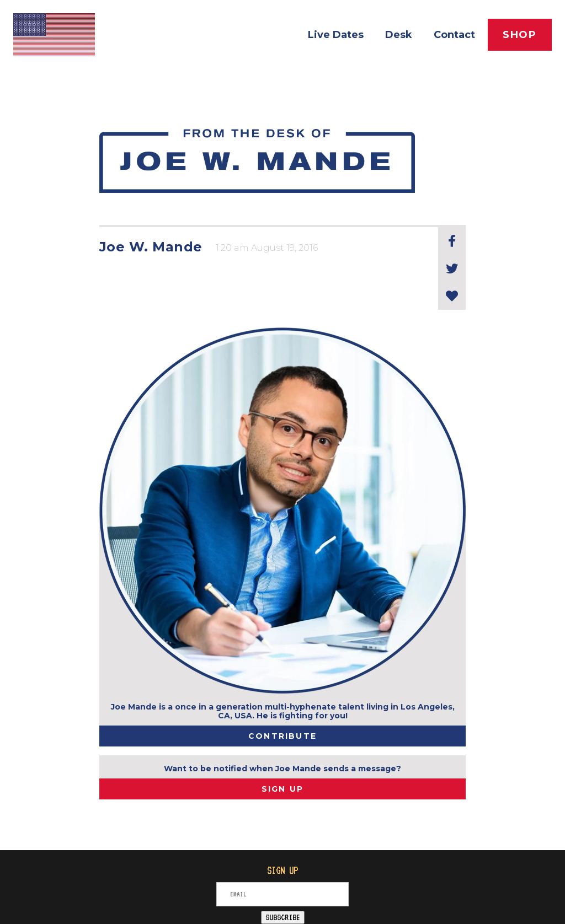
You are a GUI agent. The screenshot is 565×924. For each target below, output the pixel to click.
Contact (454, 35)
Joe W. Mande (151, 247)
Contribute (282, 736)
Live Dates (336, 35)
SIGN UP (283, 789)
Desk (399, 35)
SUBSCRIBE (283, 917)
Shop (520, 35)
